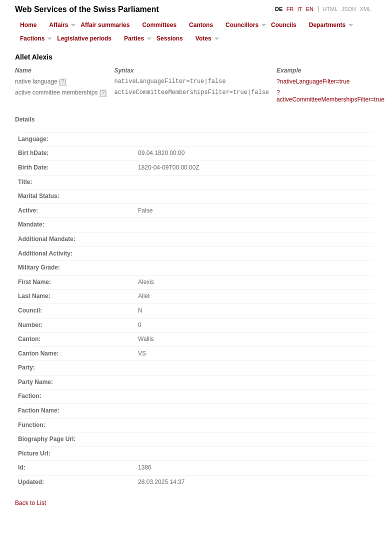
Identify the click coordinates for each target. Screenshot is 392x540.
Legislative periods (84, 38)
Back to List (30, 504)
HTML (330, 9)
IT (300, 9)
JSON (349, 9)
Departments (327, 25)
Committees (159, 25)
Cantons (201, 25)
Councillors (242, 25)
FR (290, 9)
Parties (134, 38)
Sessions (170, 38)
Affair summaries (105, 25)
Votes (203, 38)
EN (310, 9)
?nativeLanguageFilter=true (313, 81)
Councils (284, 25)
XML (365, 9)
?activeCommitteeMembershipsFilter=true (330, 97)
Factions (32, 38)
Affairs (58, 25)
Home (28, 25)
